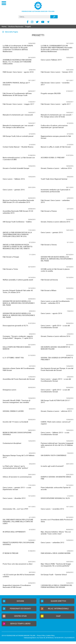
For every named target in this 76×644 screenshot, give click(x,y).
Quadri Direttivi (53, 601)
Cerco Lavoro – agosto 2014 (51, 313)
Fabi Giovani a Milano (49, 291)
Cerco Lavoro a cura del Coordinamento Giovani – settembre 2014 (55, 302)
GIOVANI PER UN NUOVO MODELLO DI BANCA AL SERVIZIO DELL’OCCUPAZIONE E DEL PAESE (57, 259)
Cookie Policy (50, 636)
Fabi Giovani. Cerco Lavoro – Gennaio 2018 (57, 72)
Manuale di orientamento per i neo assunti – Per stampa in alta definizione (19, 127)
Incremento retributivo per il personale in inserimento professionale (55, 191)
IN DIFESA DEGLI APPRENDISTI (14, 532)
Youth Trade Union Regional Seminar (54, 179)
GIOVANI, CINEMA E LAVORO (13, 411)
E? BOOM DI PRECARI (10, 553)
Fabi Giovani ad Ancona (49, 280)
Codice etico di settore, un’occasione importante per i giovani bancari (54, 127)
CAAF (51, 616)
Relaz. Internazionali (55, 609)
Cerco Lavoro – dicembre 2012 (14, 498)
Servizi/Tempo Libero (17, 624)
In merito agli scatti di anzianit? (52, 466)
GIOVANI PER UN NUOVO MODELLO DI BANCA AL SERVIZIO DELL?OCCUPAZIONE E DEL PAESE (19, 315)
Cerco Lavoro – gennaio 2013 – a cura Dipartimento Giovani (17, 489)
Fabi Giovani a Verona (49, 245)
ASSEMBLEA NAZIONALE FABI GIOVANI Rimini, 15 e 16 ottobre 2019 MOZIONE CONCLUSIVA (17, 62)
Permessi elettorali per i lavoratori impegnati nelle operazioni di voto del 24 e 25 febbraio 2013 (57, 445)
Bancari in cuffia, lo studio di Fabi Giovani (56, 147)
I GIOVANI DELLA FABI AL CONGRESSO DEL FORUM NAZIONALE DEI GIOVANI (56, 586)
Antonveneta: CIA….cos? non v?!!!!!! (15, 509)
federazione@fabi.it (30, 638)
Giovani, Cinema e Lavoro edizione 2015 (55, 222)
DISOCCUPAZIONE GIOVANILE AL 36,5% (55, 498)
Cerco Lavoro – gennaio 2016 (14, 190)
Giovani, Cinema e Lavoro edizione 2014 (55, 336)
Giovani (13, 601)
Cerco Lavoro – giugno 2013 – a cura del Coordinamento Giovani (56, 380)
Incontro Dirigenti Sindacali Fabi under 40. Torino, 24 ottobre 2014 (18, 291)
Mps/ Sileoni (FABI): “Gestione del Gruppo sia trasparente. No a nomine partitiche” (56, 565)
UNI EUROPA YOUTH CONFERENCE (54, 455)
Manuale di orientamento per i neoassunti (18, 115)
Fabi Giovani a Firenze (49, 211)
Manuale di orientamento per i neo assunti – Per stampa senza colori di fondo (57, 116)
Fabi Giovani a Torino (10, 269)
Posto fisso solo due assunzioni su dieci (18, 564)
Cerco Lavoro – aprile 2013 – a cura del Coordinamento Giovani (55, 391)
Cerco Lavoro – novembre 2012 (52, 509)
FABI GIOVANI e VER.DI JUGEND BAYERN (56, 553)
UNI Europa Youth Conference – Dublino (17, 222)
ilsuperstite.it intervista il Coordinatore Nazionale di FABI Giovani (17, 586)
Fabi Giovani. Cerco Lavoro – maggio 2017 (18, 104)
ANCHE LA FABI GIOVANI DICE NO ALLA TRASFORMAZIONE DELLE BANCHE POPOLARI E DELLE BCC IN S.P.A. (17, 234)
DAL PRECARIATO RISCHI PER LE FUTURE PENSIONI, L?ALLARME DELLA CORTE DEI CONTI (18, 522)
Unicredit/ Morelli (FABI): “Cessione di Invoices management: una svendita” (16, 401)
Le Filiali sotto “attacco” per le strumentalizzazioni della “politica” (15, 467)
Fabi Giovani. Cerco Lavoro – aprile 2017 (56, 104)
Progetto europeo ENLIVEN (51, 93)
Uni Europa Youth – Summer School (54, 575)
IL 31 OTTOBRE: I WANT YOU (13, 358)
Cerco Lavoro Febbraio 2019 (51, 60)
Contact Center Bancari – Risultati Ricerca (18, 147)
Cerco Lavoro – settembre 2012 (52, 543)
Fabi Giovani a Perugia (11, 257)
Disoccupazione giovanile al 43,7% (15, 326)
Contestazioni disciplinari (12, 443)
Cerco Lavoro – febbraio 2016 (14, 179)
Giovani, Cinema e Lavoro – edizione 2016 (56, 168)
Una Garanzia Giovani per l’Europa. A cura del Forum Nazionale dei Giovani (57, 369)
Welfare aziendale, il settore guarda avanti (18, 280)
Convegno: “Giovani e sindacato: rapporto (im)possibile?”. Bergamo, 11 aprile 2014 (18, 337)
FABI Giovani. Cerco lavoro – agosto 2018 (18, 72)
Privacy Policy (41, 636)
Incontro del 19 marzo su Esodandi (15, 422)
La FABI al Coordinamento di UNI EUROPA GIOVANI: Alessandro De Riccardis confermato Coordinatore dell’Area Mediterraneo (18, 49)
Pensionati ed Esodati (17, 609)
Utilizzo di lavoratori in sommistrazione (17, 477)
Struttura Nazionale (16, 27)
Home (4, 27)
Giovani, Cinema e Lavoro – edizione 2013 (56, 411)
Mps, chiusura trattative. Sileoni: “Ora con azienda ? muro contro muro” (56, 533)
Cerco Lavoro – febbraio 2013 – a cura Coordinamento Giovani (55, 434)
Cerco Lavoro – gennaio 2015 (52, 232)
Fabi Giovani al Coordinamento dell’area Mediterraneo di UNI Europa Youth (17, 94)
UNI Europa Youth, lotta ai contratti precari (18, 136)
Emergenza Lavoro (9, 390)
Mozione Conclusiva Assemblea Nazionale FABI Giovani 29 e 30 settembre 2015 (18, 201)
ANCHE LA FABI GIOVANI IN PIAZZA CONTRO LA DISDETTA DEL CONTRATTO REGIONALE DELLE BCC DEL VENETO (18, 247)
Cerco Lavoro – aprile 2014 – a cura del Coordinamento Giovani (55, 327)
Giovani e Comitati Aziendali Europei (16, 168)
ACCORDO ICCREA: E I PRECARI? (53, 158)
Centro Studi (15, 616)
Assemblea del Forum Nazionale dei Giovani (19, 379)
